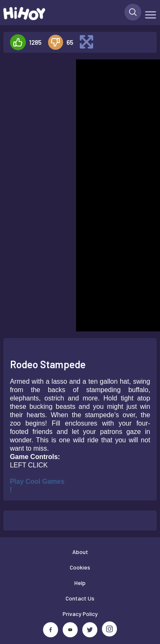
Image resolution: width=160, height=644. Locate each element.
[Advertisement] (36, 86)
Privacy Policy (80, 614)
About (80, 552)
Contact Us (80, 598)
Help (80, 583)
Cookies (80, 567)
